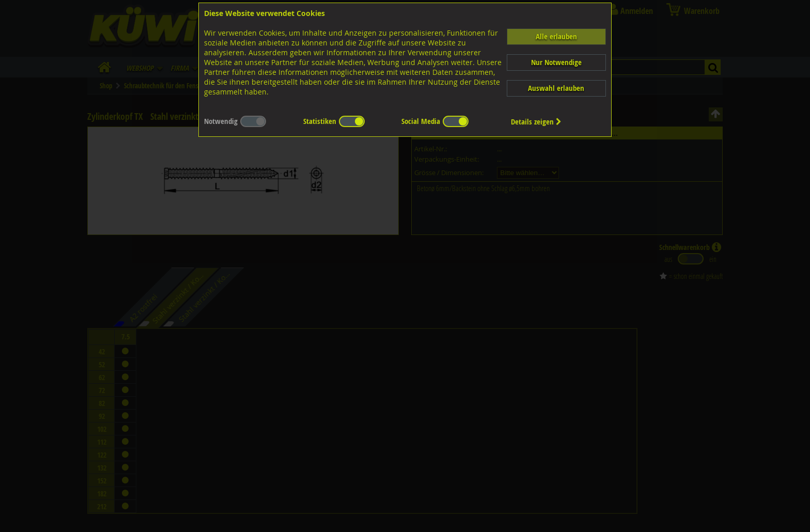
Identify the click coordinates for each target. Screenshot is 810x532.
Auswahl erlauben (556, 88)
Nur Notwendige (556, 62)
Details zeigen (536, 122)
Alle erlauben (556, 36)
